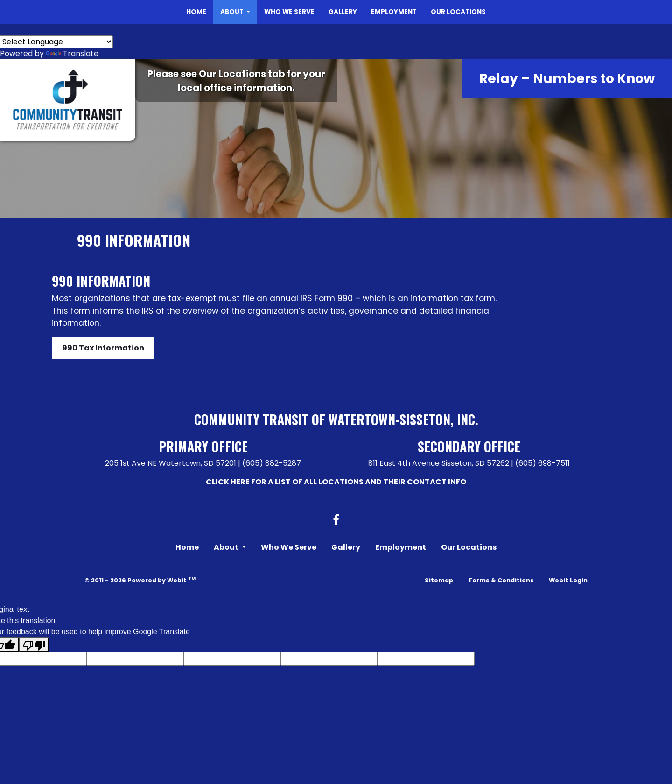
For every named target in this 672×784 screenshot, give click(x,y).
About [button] (233, 12)
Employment (394, 12)
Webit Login (568, 580)
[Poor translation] (34, 645)
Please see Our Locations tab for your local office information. (236, 81)
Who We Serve (289, 12)
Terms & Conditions (501, 580)
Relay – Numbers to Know (567, 79)
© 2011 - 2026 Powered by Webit (140, 580)
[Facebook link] (336, 520)
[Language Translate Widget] (56, 42)
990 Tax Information (103, 348)
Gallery (343, 12)
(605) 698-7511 (542, 463)
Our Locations (458, 12)
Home (196, 12)
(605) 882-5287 (272, 463)
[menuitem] (196, 12)
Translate (72, 53)
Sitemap (439, 580)
